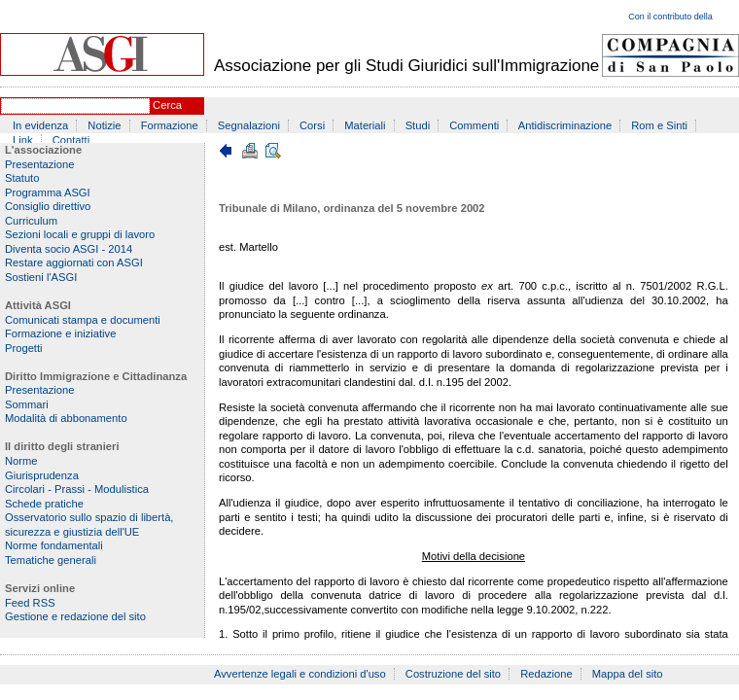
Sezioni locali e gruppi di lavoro (80, 234)
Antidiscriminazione (565, 125)
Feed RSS (30, 603)
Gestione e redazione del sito (75, 616)
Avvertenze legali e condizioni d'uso (300, 674)
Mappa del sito (628, 674)
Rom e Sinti (659, 125)
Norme (21, 461)
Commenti (474, 125)
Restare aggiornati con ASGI (74, 262)
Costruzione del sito (453, 674)
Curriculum (31, 221)
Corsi (312, 125)
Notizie (104, 125)
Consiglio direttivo (48, 206)
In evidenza (40, 125)
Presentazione (40, 164)
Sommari (27, 404)
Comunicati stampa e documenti (83, 320)
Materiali (365, 125)
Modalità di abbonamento (66, 418)
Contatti (71, 140)
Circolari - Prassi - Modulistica (77, 489)
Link (23, 140)
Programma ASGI (48, 192)
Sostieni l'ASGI (41, 277)
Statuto (22, 178)
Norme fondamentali (54, 545)
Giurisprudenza (42, 475)
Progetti (24, 348)
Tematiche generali (51, 560)
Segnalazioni (249, 125)
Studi (418, 125)
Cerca (167, 105)
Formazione (170, 125)
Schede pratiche (44, 504)
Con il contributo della (670, 17)
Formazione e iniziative (60, 333)
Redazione (546, 674)
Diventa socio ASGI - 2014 (69, 249)
